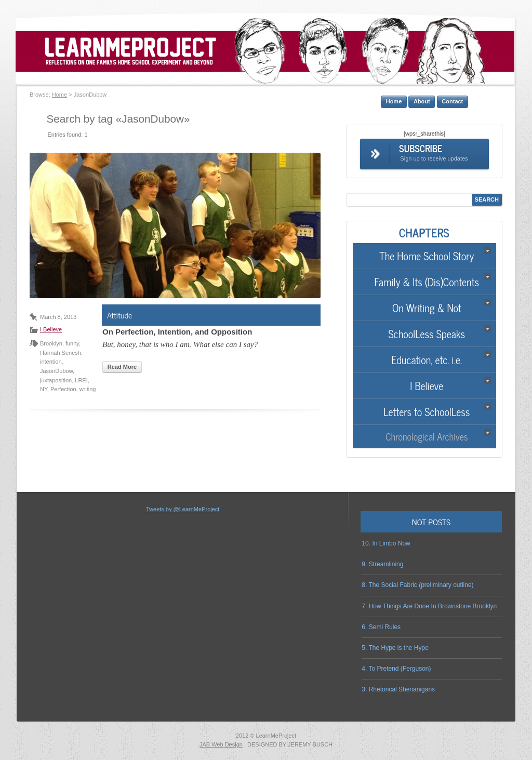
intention (51, 362)
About (422, 101)
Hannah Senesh (61, 353)
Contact (452, 101)
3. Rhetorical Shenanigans (398, 689)
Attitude (119, 315)
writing (88, 389)
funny (72, 343)
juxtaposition (56, 380)
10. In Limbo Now (386, 543)
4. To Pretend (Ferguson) (396, 669)
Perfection (63, 389)
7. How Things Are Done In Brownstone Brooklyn (429, 606)
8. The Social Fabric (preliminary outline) (417, 585)
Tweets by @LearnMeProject (183, 509)
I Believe (51, 329)
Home (59, 95)
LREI (81, 380)
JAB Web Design (221, 744)
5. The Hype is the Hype (395, 648)
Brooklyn (51, 343)
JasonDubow (56, 371)
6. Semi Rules (381, 627)
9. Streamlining (382, 564)
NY (44, 389)
